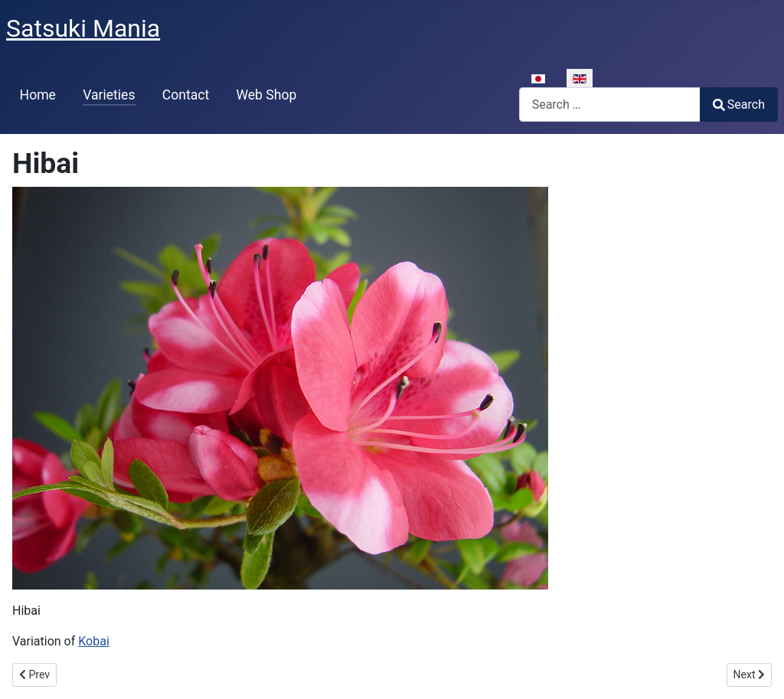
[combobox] (610, 105)
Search (739, 105)
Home (38, 95)
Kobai (94, 641)
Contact (186, 95)
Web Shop (266, 95)
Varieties (109, 95)
